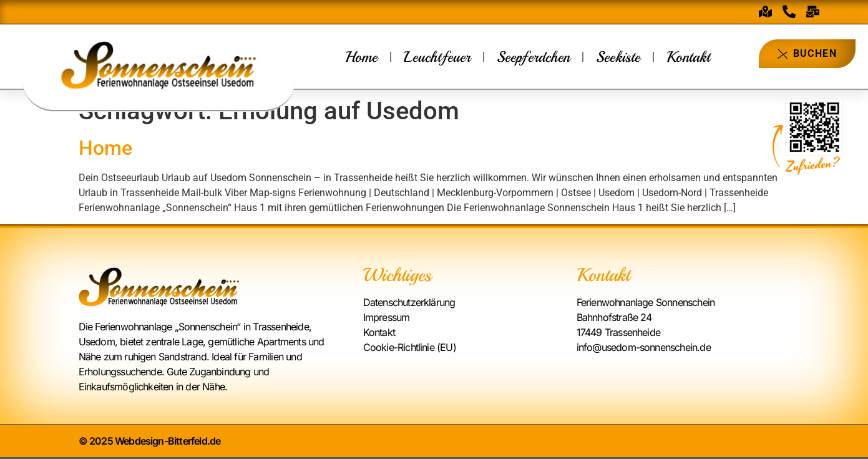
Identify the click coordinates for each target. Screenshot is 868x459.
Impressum (387, 317)
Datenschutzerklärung (409, 302)
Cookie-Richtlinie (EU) (410, 347)
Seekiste (618, 57)
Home (361, 57)
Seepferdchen (533, 57)
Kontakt (688, 57)
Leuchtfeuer (437, 57)
